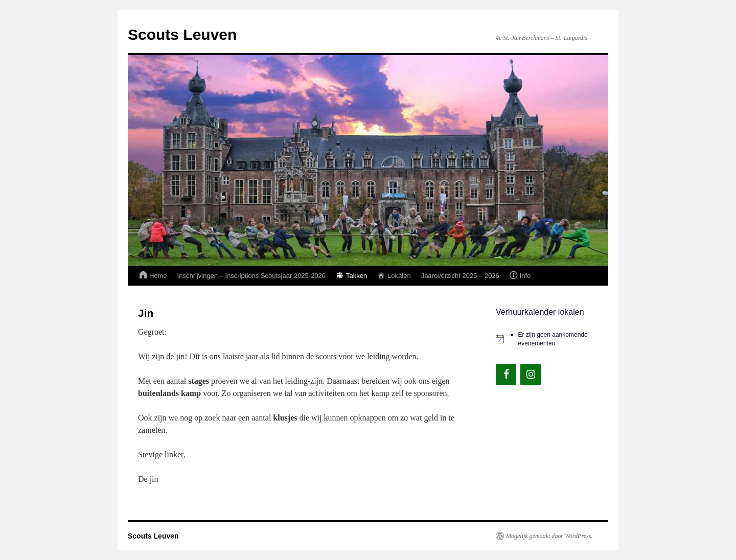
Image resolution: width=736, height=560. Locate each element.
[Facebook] (506, 375)
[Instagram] (531, 375)
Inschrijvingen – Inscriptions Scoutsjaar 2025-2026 (252, 276)
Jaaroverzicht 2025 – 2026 (460, 276)
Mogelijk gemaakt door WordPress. (549, 536)
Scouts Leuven (182, 34)
